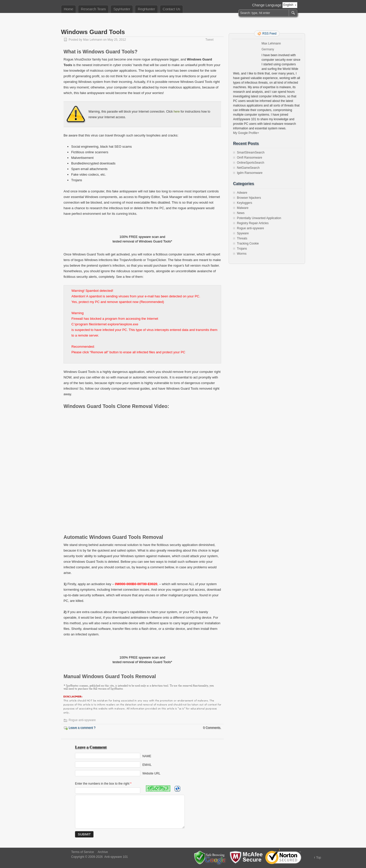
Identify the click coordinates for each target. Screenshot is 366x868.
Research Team (93, 9)
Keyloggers (245, 203)
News (241, 213)
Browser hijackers (249, 198)
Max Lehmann (93, 40)
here (177, 112)
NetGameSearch (248, 168)
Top (319, 858)
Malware (243, 208)
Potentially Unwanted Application (259, 218)
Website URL (151, 773)
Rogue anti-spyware (82, 720)
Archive (103, 852)
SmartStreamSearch (251, 153)
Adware (242, 193)
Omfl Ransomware (249, 158)
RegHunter (146, 9)
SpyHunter (122, 9)
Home (68, 9)
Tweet (209, 40)
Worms (242, 254)
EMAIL (147, 765)
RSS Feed (269, 34)
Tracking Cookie (248, 243)
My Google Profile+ (246, 133)
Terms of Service (82, 852)
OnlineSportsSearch (250, 163)
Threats (242, 238)
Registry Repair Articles (253, 223)
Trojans (242, 249)
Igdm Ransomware (250, 173)
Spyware (243, 233)
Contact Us (171, 9)
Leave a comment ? (82, 728)
